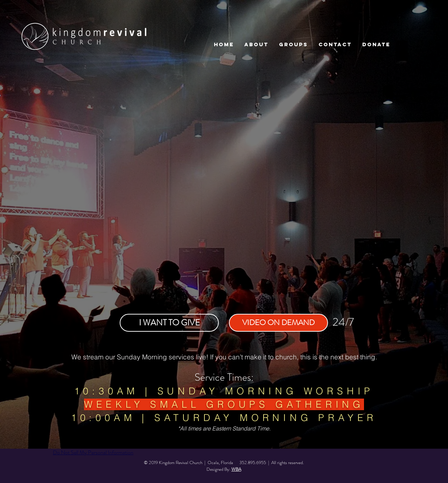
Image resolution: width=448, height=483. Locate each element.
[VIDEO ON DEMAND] (278, 323)
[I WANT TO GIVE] (169, 323)
